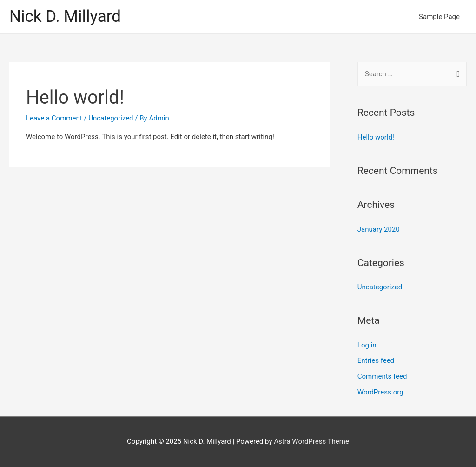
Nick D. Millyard (65, 17)
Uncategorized (111, 118)
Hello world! (75, 97)
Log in (367, 345)
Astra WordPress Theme (311, 441)
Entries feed (376, 360)
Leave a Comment (54, 118)
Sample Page (439, 17)
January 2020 (379, 229)
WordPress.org (380, 392)
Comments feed (382, 376)
